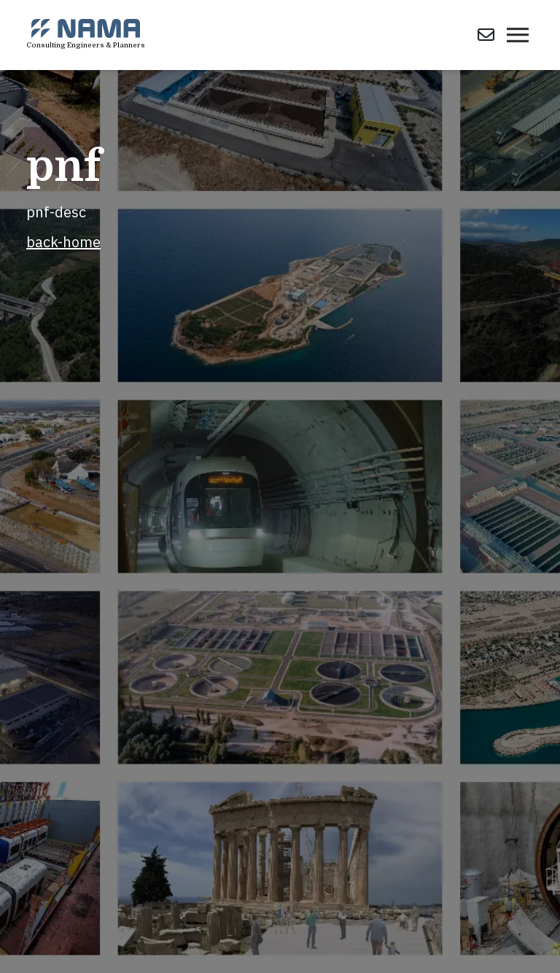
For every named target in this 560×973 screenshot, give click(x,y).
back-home (63, 242)
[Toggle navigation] (518, 35)
